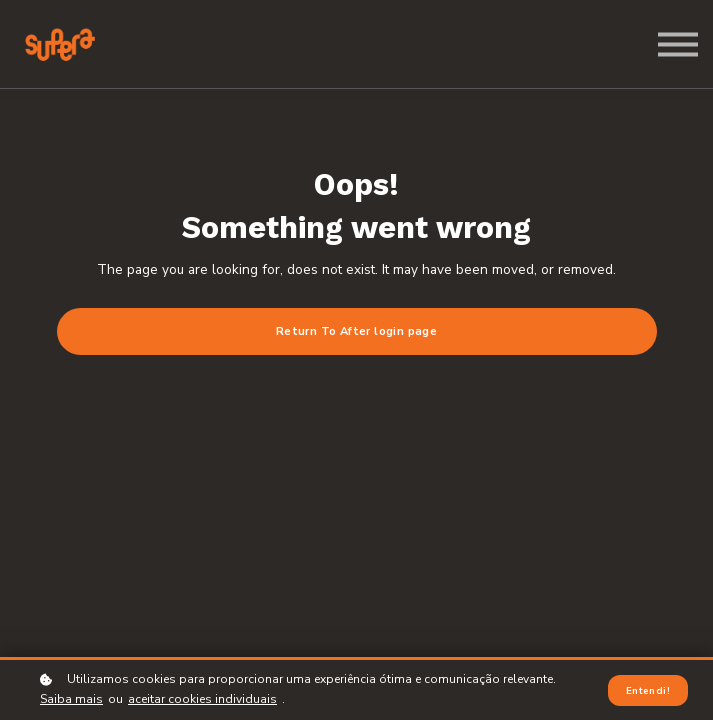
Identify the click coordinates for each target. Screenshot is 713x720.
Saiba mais (71, 700)
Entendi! (648, 690)
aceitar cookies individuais (202, 700)
